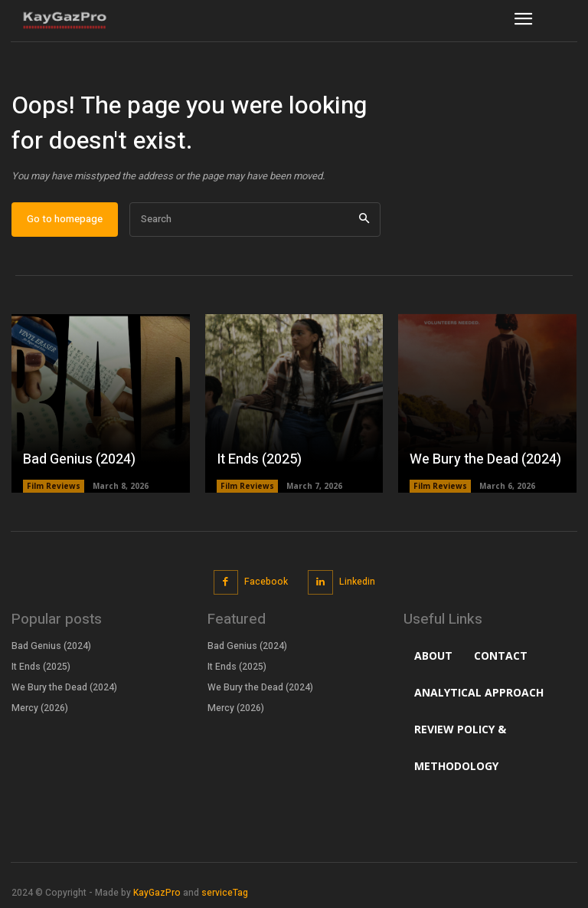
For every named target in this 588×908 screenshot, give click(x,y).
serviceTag (225, 893)
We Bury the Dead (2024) (485, 459)
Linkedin (357, 582)
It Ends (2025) (259, 459)
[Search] (364, 220)
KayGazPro (157, 893)
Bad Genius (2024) (79, 459)
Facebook (266, 582)
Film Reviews (54, 486)
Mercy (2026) (39, 707)
